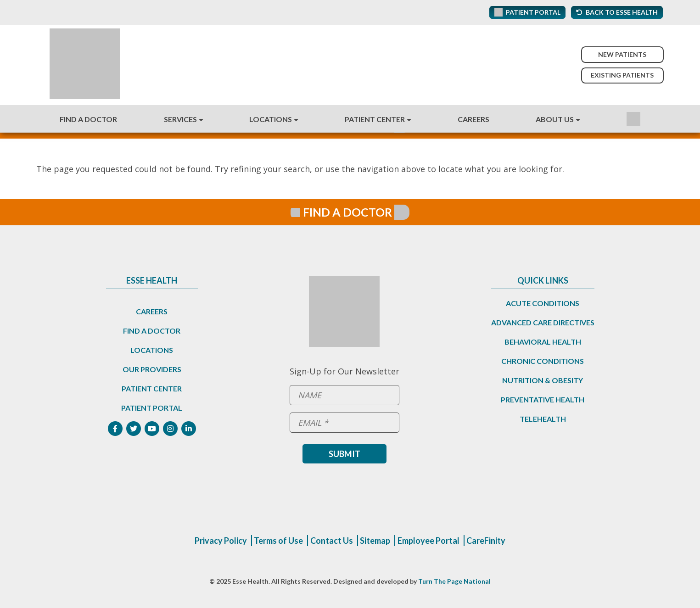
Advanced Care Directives (543, 322)
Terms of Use (278, 541)
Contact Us (332, 541)
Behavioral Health (543, 342)
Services (180, 119)
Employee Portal (428, 541)
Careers (473, 119)
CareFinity (486, 541)
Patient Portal (152, 408)
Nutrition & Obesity (543, 380)
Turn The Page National (454, 581)
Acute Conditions (543, 303)
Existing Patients (622, 75)
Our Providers (152, 369)
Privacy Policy (221, 541)
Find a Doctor (152, 331)
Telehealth (543, 419)
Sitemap (375, 541)
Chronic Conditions (543, 361)
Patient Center (375, 119)
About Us (555, 119)
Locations (271, 119)
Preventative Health (543, 399)
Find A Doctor (88, 119)
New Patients (622, 54)
